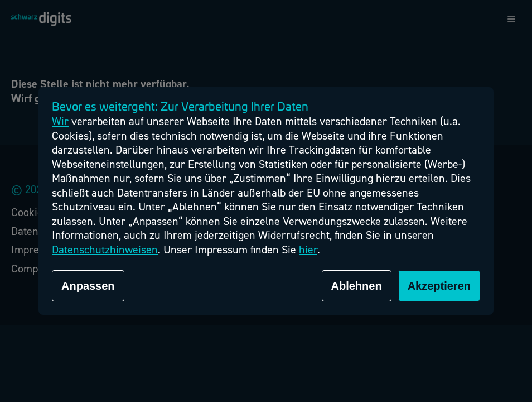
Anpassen (88, 286)
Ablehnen (357, 286)
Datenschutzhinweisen (105, 250)
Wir (60, 121)
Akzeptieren (439, 286)
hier (308, 250)
